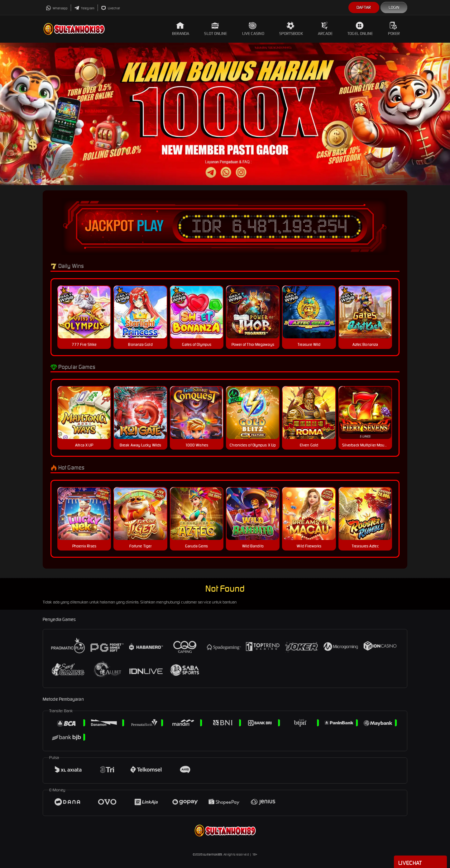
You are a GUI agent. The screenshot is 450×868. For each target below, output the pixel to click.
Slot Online (215, 29)
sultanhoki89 (213, 854)
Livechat (110, 8)
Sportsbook (291, 29)
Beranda (181, 29)
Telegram (84, 8)
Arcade (325, 29)
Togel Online (360, 29)
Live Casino (253, 29)
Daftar (364, 7)
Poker (394, 29)
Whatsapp (57, 8)
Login (394, 7)
